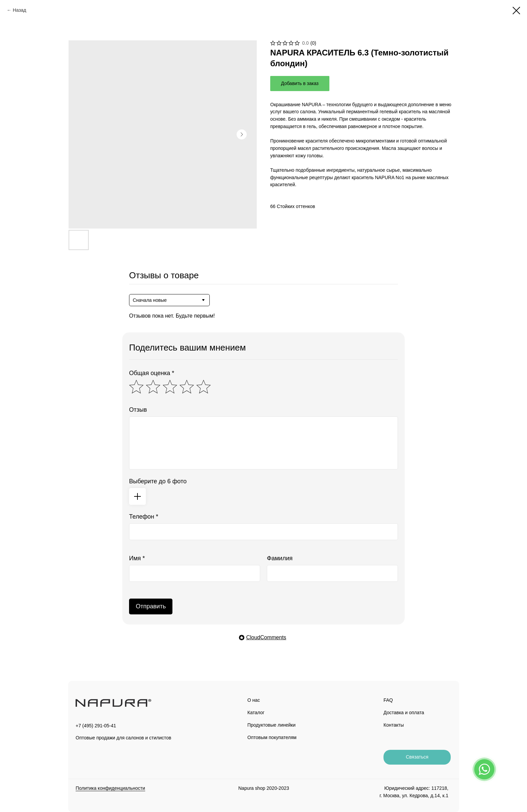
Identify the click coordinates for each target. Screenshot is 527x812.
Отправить (151, 606)
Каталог (256, 713)
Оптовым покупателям (272, 737)
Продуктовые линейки (271, 725)
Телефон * (144, 517)
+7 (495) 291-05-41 (96, 726)
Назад (19, 10)
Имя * (137, 558)
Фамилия (280, 558)
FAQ (388, 700)
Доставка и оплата (404, 713)
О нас (254, 700)
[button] (417, 757)
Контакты (394, 725)
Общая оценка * (152, 373)
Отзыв (138, 410)
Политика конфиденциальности (110, 788)
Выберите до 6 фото (158, 481)
